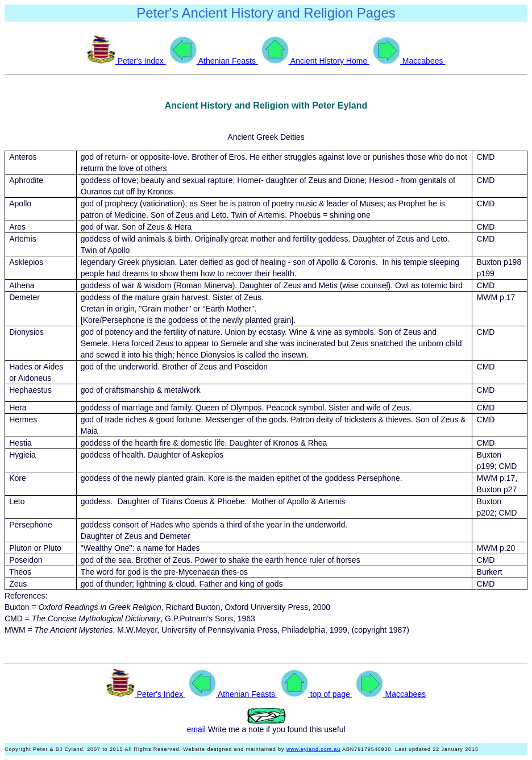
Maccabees (408, 61)
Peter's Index (126, 61)
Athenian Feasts (213, 61)
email (196, 729)
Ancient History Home (315, 61)
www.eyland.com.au (313, 749)
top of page (316, 694)
